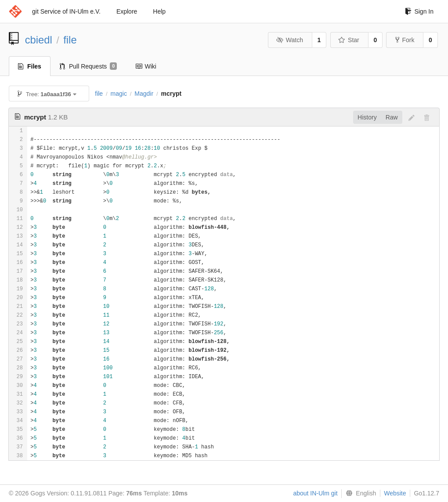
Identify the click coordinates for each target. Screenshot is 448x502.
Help (159, 11)
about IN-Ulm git (315, 493)
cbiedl (39, 40)
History (367, 117)
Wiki (146, 66)
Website (395, 493)
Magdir (144, 94)
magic (119, 94)
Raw (392, 117)
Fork (405, 40)
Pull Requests (89, 66)
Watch (289, 40)
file (70, 40)
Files (30, 66)
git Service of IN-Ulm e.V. (66, 11)
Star (349, 40)
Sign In (419, 11)
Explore (127, 11)
